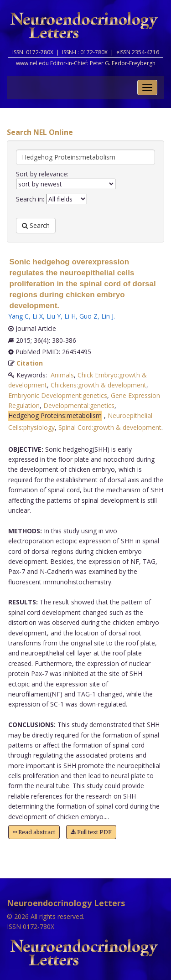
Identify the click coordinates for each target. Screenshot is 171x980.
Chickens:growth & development (98, 385)
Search (36, 225)
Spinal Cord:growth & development (110, 427)
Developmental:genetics (79, 405)
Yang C (18, 316)
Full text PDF (91, 832)
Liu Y (54, 316)
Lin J (107, 316)
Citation (30, 363)
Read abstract (34, 832)
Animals (62, 375)
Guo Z (88, 316)
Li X (38, 316)
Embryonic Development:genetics (58, 395)
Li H (70, 316)
